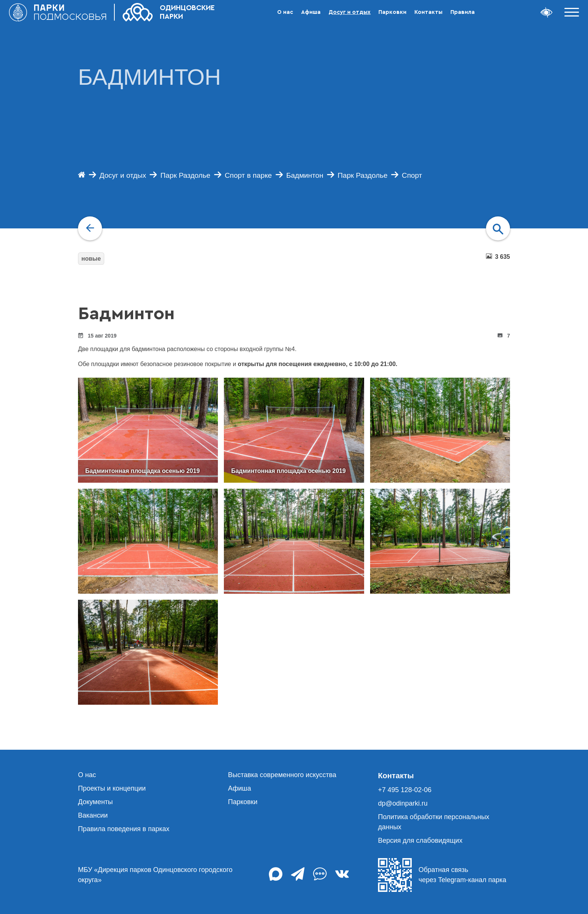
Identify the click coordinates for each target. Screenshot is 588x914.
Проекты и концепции (112, 788)
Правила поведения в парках (124, 829)
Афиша (311, 12)
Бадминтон (305, 175)
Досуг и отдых (349, 12)
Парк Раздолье (185, 175)
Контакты (428, 12)
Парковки (392, 12)
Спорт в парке (248, 175)
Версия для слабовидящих (420, 840)
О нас (285, 12)
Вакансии (93, 815)
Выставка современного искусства (282, 775)
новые (91, 259)
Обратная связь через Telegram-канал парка (442, 875)
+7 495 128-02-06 (405, 790)
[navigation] (90, 228)
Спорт (412, 175)
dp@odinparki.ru (403, 803)
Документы (95, 802)
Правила (463, 12)
